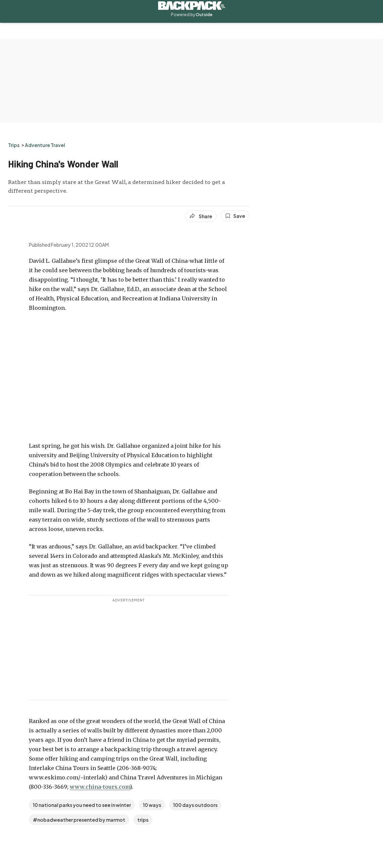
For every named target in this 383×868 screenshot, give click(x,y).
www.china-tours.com (100, 787)
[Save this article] (235, 216)
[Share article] (201, 216)
